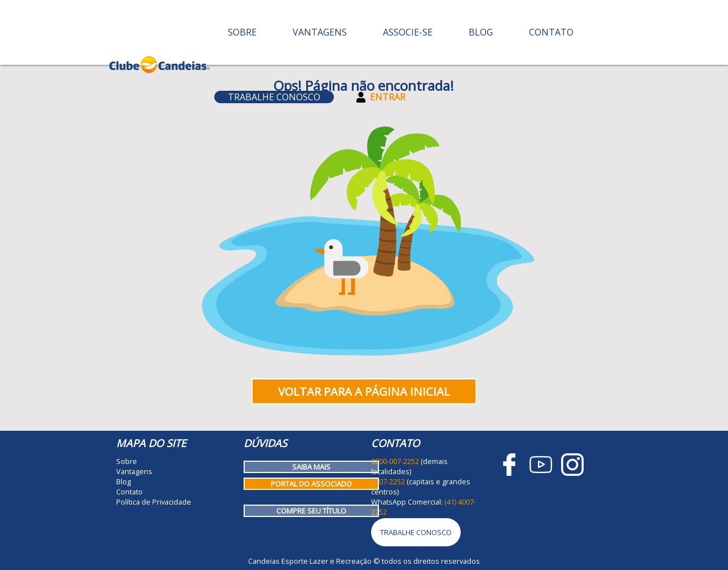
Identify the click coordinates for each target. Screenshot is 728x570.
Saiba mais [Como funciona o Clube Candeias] (311, 467)
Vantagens (320, 32)
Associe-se (408, 32)
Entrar (381, 97)
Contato (551, 32)
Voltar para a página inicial (364, 391)
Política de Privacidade (154, 502)
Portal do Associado (311, 484)
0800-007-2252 (395, 461)
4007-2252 (388, 481)
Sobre (242, 32)
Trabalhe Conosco (274, 97)
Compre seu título (311, 511)
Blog (481, 32)
